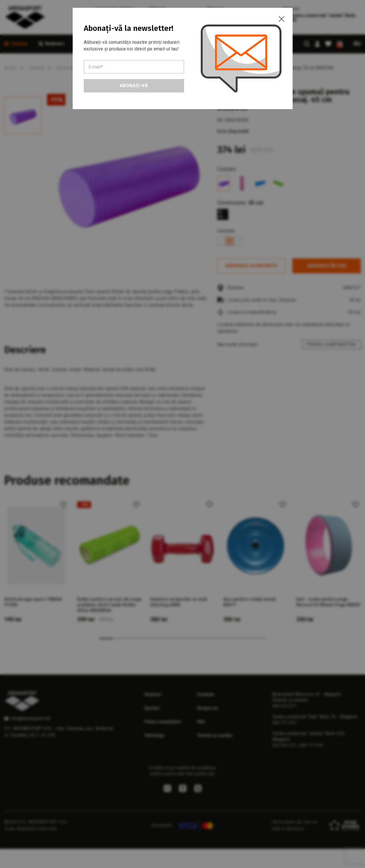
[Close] (281, 19)
